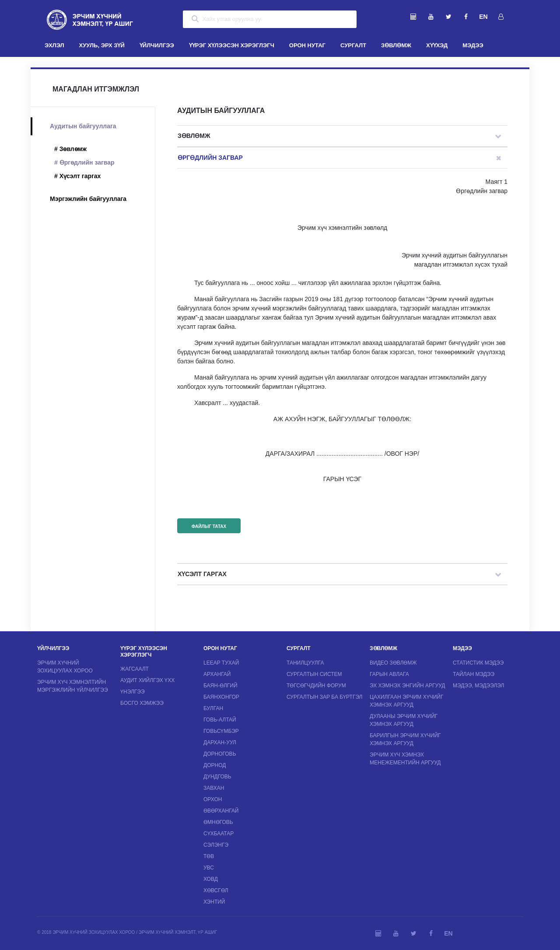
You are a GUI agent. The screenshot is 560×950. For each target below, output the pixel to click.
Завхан (214, 788)
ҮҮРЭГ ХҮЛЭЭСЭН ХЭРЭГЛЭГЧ (232, 45)
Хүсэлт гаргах (202, 574)
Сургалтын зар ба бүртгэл (325, 697)
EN (483, 17)
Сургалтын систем (314, 674)
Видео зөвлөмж (393, 663)
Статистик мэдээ (478, 663)
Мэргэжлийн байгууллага (88, 199)
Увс (209, 868)
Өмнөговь (218, 822)
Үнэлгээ (133, 692)
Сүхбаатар (219, 834)
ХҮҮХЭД (437, 45)
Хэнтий (214, 902)
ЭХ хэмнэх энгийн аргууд (407, 686)
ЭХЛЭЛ (58, 45)
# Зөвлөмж (70, 149)
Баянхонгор (221, 697)
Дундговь (217, 777)
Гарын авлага (389, 674)
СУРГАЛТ (353, 45)
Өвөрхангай (221, 811)
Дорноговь (220, 754)
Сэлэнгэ (216, 845)
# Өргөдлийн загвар (84, 162)
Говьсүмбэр (221, 731)
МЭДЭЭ (473, 45)
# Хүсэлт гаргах (77, 176)
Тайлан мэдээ (474, 674)
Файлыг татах (209, 526)
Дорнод (215, 765)
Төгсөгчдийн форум (316, 686)
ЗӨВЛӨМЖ (396, 45)
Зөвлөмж (194, 136)
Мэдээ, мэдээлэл (478, 686)
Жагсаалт (135, 669)
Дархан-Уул (220, 742)
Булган (213, 708)
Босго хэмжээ (142, 703)
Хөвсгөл (216, 890)
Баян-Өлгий (220, 686)
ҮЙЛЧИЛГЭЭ (157, 45)
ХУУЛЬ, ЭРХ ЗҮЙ (102, 45)
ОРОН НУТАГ (307, 45)
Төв (209, 856)
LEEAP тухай (221, 663)
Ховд (211, 879)
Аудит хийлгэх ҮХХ (147, 680)
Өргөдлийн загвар (210, 158)
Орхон (213, 799)
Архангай (217, 674)
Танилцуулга (305, 663)
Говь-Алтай (220, 720)
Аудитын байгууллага (83, 126)
